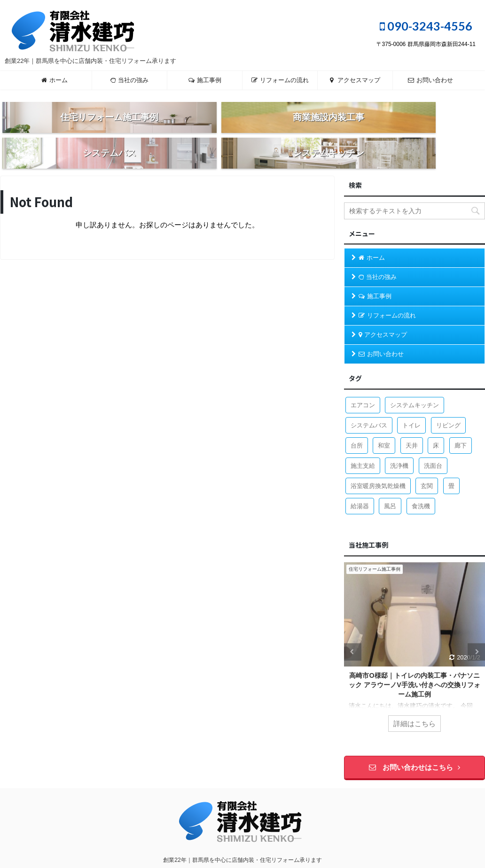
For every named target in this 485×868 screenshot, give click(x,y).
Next (476, 632)
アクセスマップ (355, 80)
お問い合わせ (430, 80)
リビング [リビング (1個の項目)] (448, 406)
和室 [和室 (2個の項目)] (384, 426)
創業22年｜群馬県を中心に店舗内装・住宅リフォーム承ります (242, 840)
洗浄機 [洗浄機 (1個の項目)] (399, 446)
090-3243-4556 (426, 26)
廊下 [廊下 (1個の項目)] (461, 426)
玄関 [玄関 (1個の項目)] (427, 466)
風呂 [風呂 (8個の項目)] (390, 486)
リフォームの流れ (280, 80)
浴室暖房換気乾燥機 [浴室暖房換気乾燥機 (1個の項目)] (378, 466)
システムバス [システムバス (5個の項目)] (369, 406)
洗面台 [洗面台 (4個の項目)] (433, 446)
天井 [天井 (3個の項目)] (412, 426)
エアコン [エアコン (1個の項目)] (363, 385)
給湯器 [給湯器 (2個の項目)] (360, 486)
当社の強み (129, 80)
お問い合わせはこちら (415, 748)
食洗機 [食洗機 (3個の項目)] (421, 486)
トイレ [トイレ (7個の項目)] (411, 406)
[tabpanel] (415, 632)
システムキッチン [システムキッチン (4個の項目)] (415, 385)
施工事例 (205, 80)
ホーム (55, 80)
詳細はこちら (415, 704)
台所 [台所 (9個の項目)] (357, 426)
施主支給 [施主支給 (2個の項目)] (363, 446)
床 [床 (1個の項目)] (436, 426)
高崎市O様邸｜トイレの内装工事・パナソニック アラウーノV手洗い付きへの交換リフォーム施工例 (415, 665)
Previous (353, 632)
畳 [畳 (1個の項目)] (451, 466)
